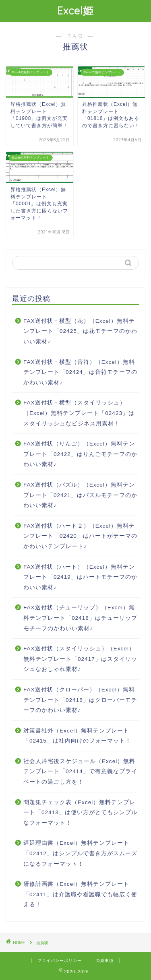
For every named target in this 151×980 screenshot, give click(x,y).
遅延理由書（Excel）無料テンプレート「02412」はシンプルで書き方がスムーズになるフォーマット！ (80, 853)
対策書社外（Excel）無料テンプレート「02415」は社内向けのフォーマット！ (77, 736)
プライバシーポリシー (60, 960)
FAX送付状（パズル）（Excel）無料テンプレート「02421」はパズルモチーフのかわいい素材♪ (80, 495)
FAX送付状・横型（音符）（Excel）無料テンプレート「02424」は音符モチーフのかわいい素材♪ (80, 372)
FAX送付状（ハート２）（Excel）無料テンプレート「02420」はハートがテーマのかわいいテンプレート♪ (80, 536)
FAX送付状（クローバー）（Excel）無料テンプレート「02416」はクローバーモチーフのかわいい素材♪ (80, 700)
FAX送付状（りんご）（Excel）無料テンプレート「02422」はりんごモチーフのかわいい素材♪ (80, 454)
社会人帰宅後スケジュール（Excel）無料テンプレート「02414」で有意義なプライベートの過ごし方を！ (80, 772)
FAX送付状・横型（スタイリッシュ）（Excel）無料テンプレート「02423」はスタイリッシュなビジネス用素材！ (79, 413)
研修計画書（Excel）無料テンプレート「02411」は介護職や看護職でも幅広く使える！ (80, 894)
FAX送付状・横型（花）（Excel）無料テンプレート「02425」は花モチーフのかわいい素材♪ (80, 331)
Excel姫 (75, 10)
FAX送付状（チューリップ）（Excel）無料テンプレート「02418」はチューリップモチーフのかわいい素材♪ (80, 618)
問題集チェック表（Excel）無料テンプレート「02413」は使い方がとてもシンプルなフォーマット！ (80, 813)
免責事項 (105, 960)
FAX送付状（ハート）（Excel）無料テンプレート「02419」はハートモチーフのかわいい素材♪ (80, 577)
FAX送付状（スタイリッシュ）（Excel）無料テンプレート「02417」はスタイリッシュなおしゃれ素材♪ (80, 659)
